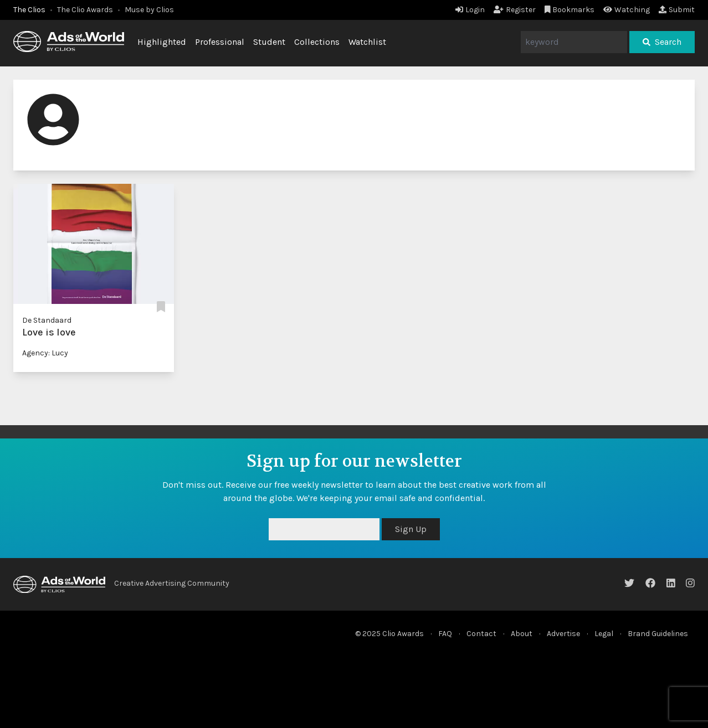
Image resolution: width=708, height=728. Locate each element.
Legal (604, 634)
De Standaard (47, 320)
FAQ (445, 634)
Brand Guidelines (658, 634)
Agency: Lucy (45, 353)
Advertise (563, 634)
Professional (220, 42)
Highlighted (162, 42)
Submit (677, 10)
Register (515, 10)
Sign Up (411, 529)
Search (662, 42)
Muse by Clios (149, 10)
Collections (317, 42)
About (522, 634)
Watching (627, 10)
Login (470, 10)
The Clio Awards (85, 10)
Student (269, 42)
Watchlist (367, 42)
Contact (481, 634)
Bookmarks (570, 10)
